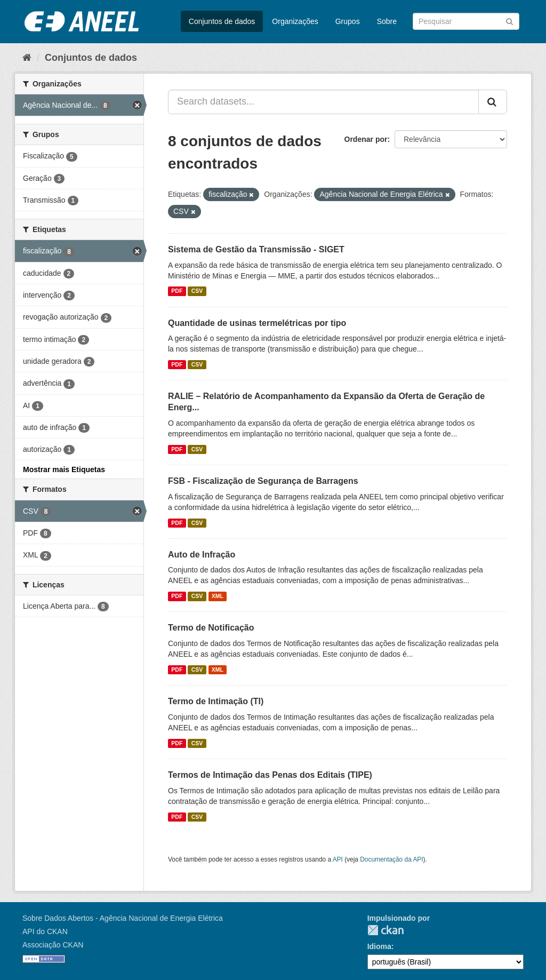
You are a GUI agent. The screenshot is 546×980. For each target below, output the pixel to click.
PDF (177, 291)
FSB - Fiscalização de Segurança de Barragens (263, 481)
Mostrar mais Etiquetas (64, 469)
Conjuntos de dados (222, 21)
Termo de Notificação (211, 628)
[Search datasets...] (323, 102)
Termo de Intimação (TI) (216, 701)
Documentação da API (391, 859)
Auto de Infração (202, 555)
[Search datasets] (466, 21)
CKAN (386, 930)
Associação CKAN (53, 945)
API (338, 859)
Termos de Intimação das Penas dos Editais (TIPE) (270, 775)
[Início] (27, 58)
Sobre (387, 21)
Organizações (295, 21)
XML (218, 596)
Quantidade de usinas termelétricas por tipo (257, 323)
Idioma (379, 946)
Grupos (348, 21)
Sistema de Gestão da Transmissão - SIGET (256, 249)
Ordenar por (366, 139)
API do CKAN (45, 931)
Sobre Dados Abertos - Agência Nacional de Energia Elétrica (123, 918)
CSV (197, 291)
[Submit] (509, 21)
